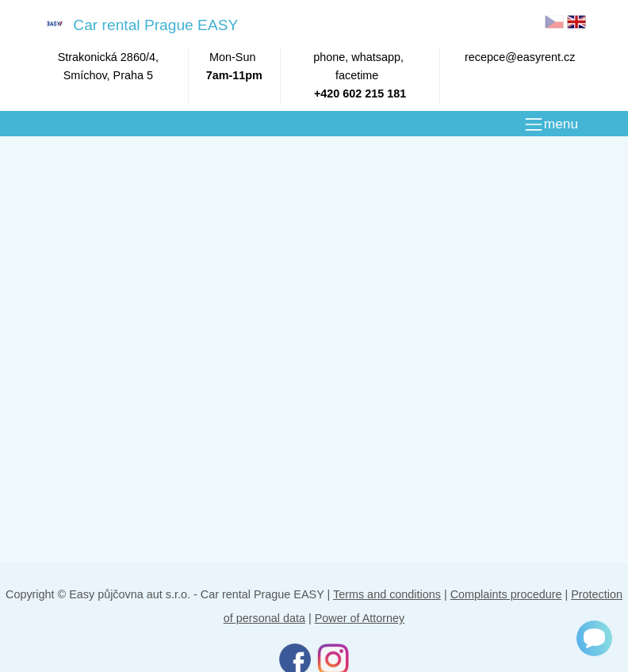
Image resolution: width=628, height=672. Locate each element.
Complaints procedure (506, 594)
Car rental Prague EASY (139, 24)
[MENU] (551, 124)
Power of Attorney (360, 618)
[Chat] (594, 638)
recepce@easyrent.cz (520, 57)
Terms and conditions (387, 594)
